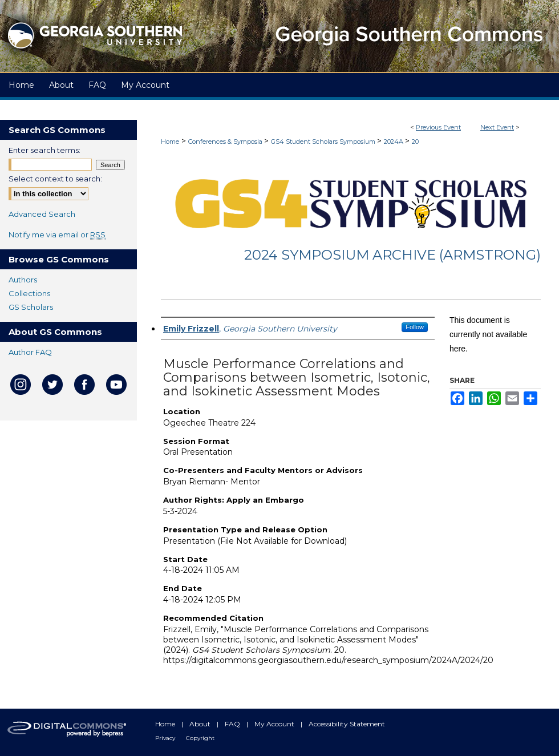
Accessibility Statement (347, 724)
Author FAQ (30, 352)
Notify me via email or (57, 235)
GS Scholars (31, 307)
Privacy (166, 738)
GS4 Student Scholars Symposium (324, 142)
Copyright (200, 738)
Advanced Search (42, 214)
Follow (415, 327)
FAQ (233, 724)
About (201, 724)
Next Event (497, 127)
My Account (275, 724)
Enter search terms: (44, 150)
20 (415, 142)
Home (170, 142)
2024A (394, 142)
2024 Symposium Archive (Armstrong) (392, 255)
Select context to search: (55, 179)
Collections (29, 293)
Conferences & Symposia (226, 142)
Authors (23, 280)
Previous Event (438, 127)
